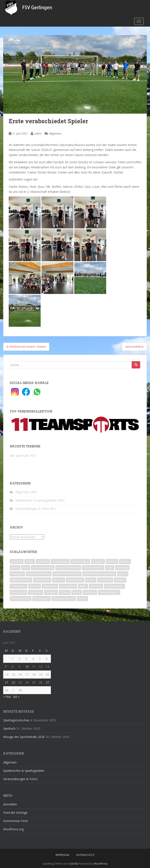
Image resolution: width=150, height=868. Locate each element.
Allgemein (55, 133)
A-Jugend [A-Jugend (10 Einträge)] (17, 561)
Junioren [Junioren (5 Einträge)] (59, 580)
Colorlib (73, 864)
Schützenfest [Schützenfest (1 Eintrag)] (68, 586)
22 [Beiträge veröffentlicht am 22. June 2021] (13, 682)
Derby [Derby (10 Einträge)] (15, 568)
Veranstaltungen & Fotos (33, 509)
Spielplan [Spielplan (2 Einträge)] (96, 586)
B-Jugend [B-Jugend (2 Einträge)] (98, 561)
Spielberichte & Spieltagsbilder (36, 500)
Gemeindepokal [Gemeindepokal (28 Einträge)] (93, 568)
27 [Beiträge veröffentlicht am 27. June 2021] (47, 682)
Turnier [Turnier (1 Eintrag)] (65, 592)
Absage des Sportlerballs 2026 (24, 737)
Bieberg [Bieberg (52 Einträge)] (112, 561)
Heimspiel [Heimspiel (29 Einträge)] (17, 574)
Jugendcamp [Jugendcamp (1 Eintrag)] (42, 580)
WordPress (101, 864)
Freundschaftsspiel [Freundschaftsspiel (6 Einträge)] (68, 568)
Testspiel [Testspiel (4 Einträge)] (51, 592)
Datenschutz (85, 855)
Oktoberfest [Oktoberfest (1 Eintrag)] (19, 586)
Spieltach (9, 728)
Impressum (62, 855)
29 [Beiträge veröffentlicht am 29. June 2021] (13, 690)
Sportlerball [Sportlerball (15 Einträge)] (18, 592)
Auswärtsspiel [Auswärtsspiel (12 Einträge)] (80, 561)
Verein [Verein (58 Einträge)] (77, 592)
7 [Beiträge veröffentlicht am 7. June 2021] (6, 667)
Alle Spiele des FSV (23, 456)
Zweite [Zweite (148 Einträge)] (82, 598)
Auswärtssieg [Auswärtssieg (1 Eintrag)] (60, 561)
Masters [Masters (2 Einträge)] (120, 580)
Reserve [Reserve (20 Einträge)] (35, 586)
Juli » (16, 697)
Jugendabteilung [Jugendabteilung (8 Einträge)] (21, 580)
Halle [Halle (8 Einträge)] (110, 568)
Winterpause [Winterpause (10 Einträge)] (41, 598)
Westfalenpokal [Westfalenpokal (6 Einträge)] (21, 598)
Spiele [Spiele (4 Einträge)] (83, 586)
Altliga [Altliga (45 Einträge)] (30, 561)
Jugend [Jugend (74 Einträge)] (123, 574)
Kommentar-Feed (15, 821)
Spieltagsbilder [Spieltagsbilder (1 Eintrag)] (114, 586)
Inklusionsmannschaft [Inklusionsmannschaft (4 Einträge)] (67, 574)
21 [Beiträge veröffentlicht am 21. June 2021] (7, 682)
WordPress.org (13, 829)
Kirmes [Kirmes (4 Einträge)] (91, 580)
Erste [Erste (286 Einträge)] (26, 568)
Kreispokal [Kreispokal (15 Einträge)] (105, 580)
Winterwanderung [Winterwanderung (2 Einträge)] (64, 598)
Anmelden (10, 804)
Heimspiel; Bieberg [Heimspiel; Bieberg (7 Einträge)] (39, 574)
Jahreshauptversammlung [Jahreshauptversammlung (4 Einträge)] (99, 574)
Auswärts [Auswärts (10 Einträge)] (43, 561)
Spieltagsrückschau (16, 720)
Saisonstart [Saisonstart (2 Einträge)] (50, 586)
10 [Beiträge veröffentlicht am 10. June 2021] (27, 667)
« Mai (7, 697)
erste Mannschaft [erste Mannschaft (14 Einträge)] (43, 568)
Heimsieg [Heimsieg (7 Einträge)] (122, 568)
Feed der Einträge (15, 813)
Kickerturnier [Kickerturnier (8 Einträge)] (75, 580)
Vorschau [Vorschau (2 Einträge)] (90, 592)
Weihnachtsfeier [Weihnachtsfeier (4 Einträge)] (109, 592)
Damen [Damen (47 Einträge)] (125, 561)
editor (38, 133)
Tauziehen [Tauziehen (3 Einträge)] (36, 592)
